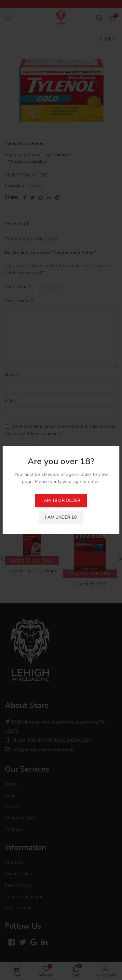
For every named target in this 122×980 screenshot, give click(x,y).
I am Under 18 (61, 517)
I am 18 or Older (61, 501)
